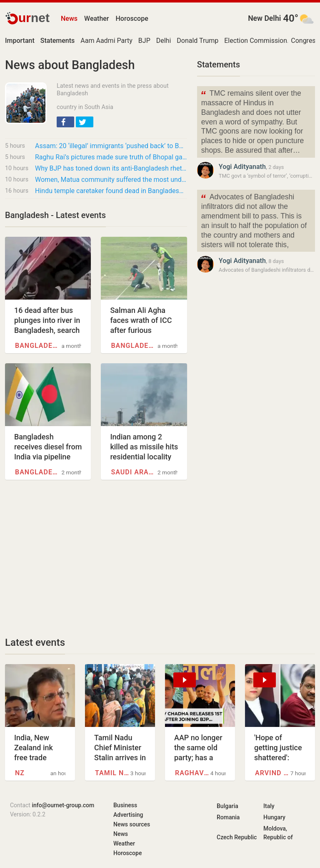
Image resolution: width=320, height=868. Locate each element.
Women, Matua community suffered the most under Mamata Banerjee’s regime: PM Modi (111, 180)
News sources (132, 824)
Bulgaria (227, 806)
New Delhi (264, 18)
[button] (65, 122)
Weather (96, 19)
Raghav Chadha (193, 773)
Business (125, 805)
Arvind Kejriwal (273, 773)
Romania (228, 817)
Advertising (128, 815)
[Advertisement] (96, 558)
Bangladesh (38, 346)
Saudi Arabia (134, 472)
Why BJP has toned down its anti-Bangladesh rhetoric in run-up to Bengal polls (111, 168)
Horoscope (132, 19)
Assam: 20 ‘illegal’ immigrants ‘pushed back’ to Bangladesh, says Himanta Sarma (111, 146)
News (69, 19)
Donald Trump (197, 41)
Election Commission (256, 41)
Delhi (164, 41)
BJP (144, 41)
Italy (269, 806)
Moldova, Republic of (278, 833)
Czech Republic (237, 837)
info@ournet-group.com (63, 805)
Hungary (274, 817)
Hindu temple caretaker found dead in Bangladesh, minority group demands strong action (111, 191)
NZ (20, 773)
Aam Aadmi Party (106, 41)
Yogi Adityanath (242, 167)
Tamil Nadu (113, 773)
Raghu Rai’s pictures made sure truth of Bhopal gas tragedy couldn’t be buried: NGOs (111, 157)
